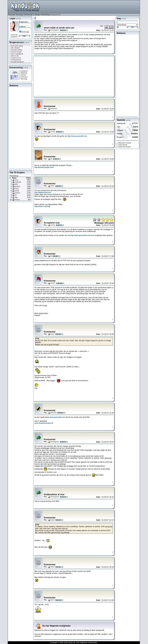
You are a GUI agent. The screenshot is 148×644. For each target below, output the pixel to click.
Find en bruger (16, 52)
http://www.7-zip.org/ (42, 206)
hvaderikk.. (18, 182)
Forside (12, 15)
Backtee (17, 186)
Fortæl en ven (15, 58)
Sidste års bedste (124, 147)
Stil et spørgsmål (16, 54)
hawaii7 (53, 283)
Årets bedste (122, 145)
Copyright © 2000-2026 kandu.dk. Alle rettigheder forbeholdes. (74, 642)
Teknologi (19, 15)
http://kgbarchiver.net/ (43, 192)
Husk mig (25, 32)
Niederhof (54, 109)
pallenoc (17, 193)
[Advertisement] (91, 6)
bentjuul (17, 200)
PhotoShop (46, 15)
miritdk (17, 191)
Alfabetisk (23, 73)
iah (51, 159)
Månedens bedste (124, 143)
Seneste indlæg (16, 50)
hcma (16, 180)
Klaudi (17, 189)
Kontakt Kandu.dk (17, 62)
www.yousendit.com (57, 417)
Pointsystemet (15, 60)
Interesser (23, 77)
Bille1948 (53, 413)
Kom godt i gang (16, 46)
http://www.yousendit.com (77, 136)
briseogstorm (55, 30)
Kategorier (23, 71)
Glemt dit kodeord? (14, 36)
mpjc (16, 197)
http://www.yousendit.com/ (80, 235)
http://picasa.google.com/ (44, 167)
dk (51, 256)
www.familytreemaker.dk (44, 423)
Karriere (22, 75)
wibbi (16, 184)
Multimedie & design (32, 15)
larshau (53, 132)
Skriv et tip (14, 56)
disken (52, 186)
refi (15, 195)
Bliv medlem (15, 48)
